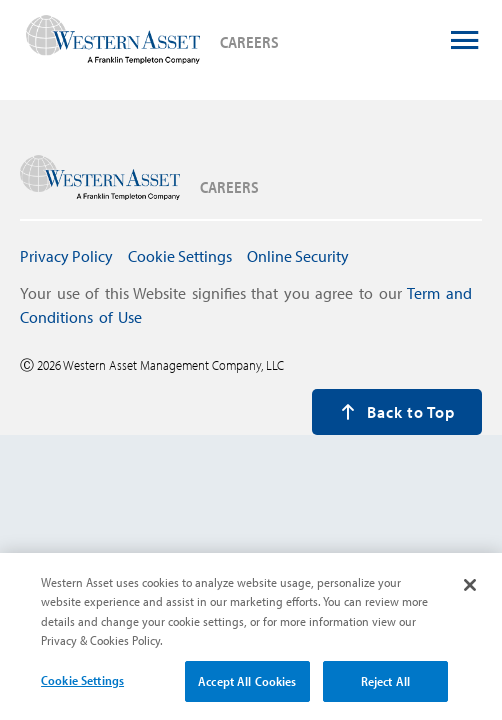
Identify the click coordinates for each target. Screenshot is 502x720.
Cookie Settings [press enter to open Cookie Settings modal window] (180, 256)
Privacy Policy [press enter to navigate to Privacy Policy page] (66, 256)
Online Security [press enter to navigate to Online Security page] (298, 256)
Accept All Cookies (247, 689)
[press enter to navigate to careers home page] (113, 41)
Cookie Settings (82, 688)
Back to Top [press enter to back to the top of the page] (397, 412)
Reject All (385, 689)
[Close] (470, 593)
